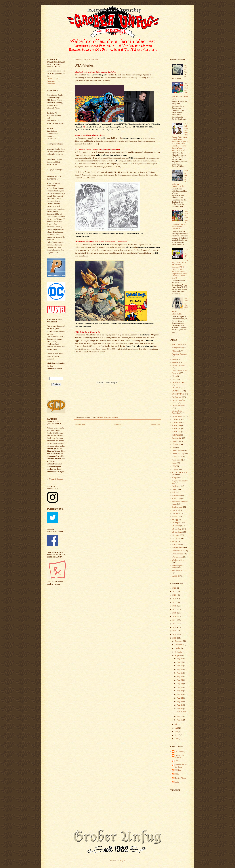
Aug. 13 (180, 702)
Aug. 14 (180, 698)
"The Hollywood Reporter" (97, 75)
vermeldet (102, 138)
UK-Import (176, 523)
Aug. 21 (180, 687)
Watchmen (176, 544)
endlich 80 (176, 576)
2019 (175, 602)
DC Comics (176, 388)
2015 (175, 617)
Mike (177, 774)
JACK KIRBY (103, 244)
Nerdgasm (176, 486)
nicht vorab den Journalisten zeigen (111, 155)
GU (176, 761)
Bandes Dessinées (179, 365)
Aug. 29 (180, 666)
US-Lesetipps (177, 532)
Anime (175, 359)
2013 (175, 624)
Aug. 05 (180, 720)
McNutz (178, 770)
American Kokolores (180, 354)
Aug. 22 (180, 684)
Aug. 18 (180, 691)
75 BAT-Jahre (177, 345)
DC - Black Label (179, 382)
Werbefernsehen (178, 548)
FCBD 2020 (176, 432)
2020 (175, 599)
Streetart (175, 516)
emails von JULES (179, 571)
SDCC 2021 (176, 499)
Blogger (122, 861)
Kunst (174, 463)
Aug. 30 (180, 662)
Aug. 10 (180, 709)
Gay (174, 447)
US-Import (107, 417)
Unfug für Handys (56, 479)
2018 (175, 606)
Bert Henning (180, 751)
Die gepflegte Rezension (177, 412)
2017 (175, 609)
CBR (131, 158)
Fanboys (100, 417)
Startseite (118, 425)
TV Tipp (175, 520)
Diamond (149, 340)
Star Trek (175, 510)
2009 (175, 638)
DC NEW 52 (177, 391)
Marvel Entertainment (133, 138)
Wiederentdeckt (178, 551)
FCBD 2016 (176, 419)
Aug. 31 (180, 658)
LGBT (174, 466)
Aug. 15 (180, 694)
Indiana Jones (177, 457)
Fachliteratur (177, 438)
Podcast (175, 492)
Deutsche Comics (178, 406)
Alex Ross (130, 247)
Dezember (179, 641)
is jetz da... (186, 67)
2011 (175, 631)
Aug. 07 (180, 716)
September (179, 652)
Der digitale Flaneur (179, 756)
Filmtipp (175, 444)
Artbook (175, 362)
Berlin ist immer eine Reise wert (180, 372)
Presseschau (176, 496)
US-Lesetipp (177, 529)
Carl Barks (145, 335)
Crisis (174, 379)
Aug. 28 (180, 669)
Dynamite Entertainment (149, 247)
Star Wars (176, 513)
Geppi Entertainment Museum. (139, 346)
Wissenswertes (177, 557)
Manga (175, 478)
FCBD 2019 (176, 429)
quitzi (177, 782)
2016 (175, 613)
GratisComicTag (178, 454)
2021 (175, 595)
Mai (176, 731)
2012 (175, 627)
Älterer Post (155, 425)
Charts (174, 376)
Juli (176, 724)
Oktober (178, 648)
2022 (175, 591)
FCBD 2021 (176, 435)
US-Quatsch (177, 538)
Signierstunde (177, 507)
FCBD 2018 (176, 426)
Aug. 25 (180, 676)
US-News (115, 417)
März (177, 739)
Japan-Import (177, 460)
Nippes (175, 489)
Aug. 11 (180, 705)
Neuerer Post (80, 425)
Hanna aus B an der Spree (181, 766)
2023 (175, 588)
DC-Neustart (177, 397)
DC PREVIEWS (178, 394)
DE (156, 253)
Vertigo (175, 541)
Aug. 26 (180, 673)
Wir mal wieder (178, 554)
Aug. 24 (180, 680)
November (179, 645)
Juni (176, 728)
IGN (116, 161)
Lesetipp (175, 469)
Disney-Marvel (178, 416)
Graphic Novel (177, 451)
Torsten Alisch (180, 778)
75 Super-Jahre (178, 348)
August (178, 655)
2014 (175, 620)
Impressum (51, 84)
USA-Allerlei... (182, 712)
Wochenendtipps (178, 560)
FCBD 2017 (176, 422)
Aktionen (175, 351)
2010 (175, 634)
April (177, 735)
